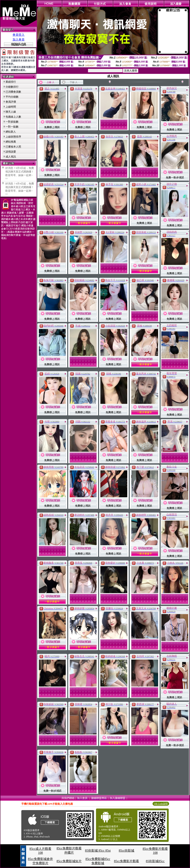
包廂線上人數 (13, 117)
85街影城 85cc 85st (98, 851)
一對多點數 (12, 122)
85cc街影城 (126, 851)
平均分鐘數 (12, 97)
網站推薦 (11, 142)
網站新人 (11, 132)
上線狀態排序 (13, 137)
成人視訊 (11, 157)
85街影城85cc (155, 861)
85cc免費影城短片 (69, 861)
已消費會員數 (13, 92)
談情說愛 (11, 152)
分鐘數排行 (12, 87)
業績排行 (11, 82)
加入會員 (19, 40)
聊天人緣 (11, 112)
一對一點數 (12, 127)
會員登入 (19, 35)
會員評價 (11, 102)
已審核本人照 (13, 147)
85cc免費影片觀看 (126, 861)
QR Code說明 (161, 804)
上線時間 (11, 107)
